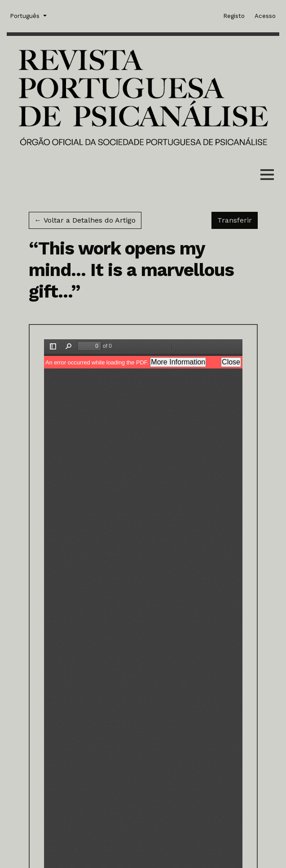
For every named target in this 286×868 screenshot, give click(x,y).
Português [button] (26, 15)
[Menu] (267, 176)
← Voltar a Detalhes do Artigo (85, 220)
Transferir (238, 219)
